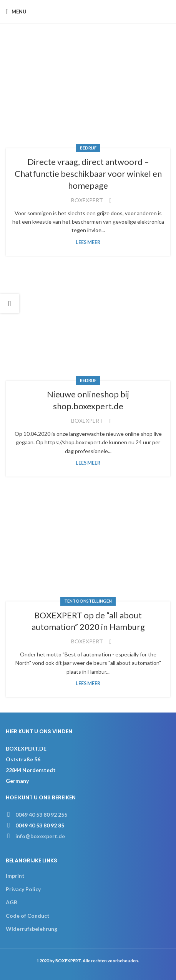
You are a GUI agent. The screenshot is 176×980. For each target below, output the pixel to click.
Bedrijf (88, 148)
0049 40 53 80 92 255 (41, 815)
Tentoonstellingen (88, 601)
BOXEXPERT (87, 200)
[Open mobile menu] (16, 12)
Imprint (15, 876)
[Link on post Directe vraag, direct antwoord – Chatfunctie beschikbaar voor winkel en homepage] (88, 94)
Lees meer (88, 242)
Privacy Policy (23, 889)
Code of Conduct (28, 916)
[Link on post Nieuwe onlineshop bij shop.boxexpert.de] (88, 326)
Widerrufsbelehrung (32, 929)
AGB (12, 902)
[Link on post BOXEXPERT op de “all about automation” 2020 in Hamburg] (88, 547)
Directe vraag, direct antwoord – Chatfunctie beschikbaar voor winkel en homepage (88, 174)
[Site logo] (88, 11)
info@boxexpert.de (40, 836)
